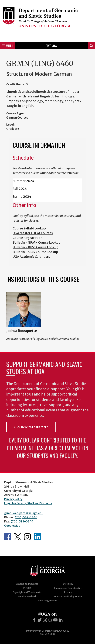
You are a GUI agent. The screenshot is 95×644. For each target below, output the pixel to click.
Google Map (12, 526)
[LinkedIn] (61, 620)
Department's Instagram (27, 537)
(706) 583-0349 (22, 521)
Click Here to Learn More (31, 427)
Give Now (51, 46)
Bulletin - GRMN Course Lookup (37, 242)
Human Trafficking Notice (68, 596)
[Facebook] (34, 620)
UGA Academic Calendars (31, 257)
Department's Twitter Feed (18, 537)
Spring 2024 (22, 197)
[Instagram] (45, 620)
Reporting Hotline (48, 601)
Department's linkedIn (38, 537)
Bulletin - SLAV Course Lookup (35, 252)
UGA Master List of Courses (33, 233)
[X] (40, 620)
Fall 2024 (20, 189)
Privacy (68, 592)
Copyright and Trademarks (27, 592)
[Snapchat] (50, 620)
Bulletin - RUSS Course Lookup (35, 247)
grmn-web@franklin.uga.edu (24, 513)
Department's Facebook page (8, 537)
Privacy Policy (13, 499)
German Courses (17, 118)
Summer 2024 (23, 181)
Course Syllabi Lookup (29, 228)
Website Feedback (27, 596)
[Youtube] (55, 620)
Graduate (13, 129)
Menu (7, 46)
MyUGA (27, 588)
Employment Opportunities (68, 588)
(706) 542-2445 (26, 517)
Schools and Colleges (27, 584)
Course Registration (28, 238)
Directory (68, 584)
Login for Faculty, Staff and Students (28, 503)
